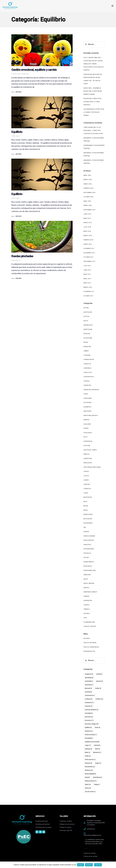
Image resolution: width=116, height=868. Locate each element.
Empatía (86, 420)
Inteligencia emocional (67, 824)
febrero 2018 (88, 240)
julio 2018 (87, 227)
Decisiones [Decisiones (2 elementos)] (89, 717)
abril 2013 (87, 279)
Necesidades (88, 523)
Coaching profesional (42, 824)
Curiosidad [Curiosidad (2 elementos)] (89, 713)
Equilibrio (87, 424)
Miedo (86, 510)
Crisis (86, 394)
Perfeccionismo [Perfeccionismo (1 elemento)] (90, 760)
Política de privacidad (91, 856)
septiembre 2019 (89, 210)
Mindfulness (88, 514)
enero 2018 (88, 244)
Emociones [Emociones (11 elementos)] (89, 720)
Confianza (87, 368)
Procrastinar (89, 549)
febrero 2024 (88, 188)
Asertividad (88, 329)
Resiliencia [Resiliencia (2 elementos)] (89, 770)
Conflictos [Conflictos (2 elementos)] (99, 699)
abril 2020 (87, 201)
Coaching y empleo (66, 821)
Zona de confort (90, 626)
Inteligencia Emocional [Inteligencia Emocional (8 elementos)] (92, 742)
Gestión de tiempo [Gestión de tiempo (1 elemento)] (91, 735)
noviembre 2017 (89, 253)
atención (87, 334)
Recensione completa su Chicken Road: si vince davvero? (93, 102)
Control (87, 381)
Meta (85, 502)
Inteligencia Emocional (92, 467)
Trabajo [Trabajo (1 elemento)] (97, 784)
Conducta (87, 364)
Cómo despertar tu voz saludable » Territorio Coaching (92, 130)
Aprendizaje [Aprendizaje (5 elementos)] (89, 678)
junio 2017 (87, 270)
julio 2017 (87, 266)
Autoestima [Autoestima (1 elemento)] (89, 685)
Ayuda (86, 342)
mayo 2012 (87, 283)
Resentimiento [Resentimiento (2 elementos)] (90, 767)
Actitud (86, 316)
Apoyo (86, 321)
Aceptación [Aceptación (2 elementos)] (89, 674)
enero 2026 (88, 184)
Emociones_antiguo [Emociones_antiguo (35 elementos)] (92, 724)
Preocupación (89, 540)
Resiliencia (88, 566)
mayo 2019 (87, 218)
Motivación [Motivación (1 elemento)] (97, 752)
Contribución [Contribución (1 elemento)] (89, 703)
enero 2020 (88, 205)
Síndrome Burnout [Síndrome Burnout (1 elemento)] (91, 781)
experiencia (88, 441)
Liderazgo (87, 489)
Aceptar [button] (81, 865)
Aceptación (88, 312)
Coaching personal (42, 821)
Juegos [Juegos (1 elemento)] (88, 745)
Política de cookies (90, 853)
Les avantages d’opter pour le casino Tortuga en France (94, 112)
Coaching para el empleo (44, 827)
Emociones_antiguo (91, 415)
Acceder (87, 638)
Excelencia (88, 433)
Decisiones (87, 403)
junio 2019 (87, 214)
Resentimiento (89, 562)
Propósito (87, 553)
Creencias (87, 385)
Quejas (86, 557)
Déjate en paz (98, 134)
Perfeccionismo (89, 536)
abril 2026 (87, 175)
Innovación (88, 463)
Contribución (89, 377)
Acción (86, 308)
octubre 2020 (88, 197)
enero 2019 (88, 223)
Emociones (87, 411)
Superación (88, 601)
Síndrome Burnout (90, 592)
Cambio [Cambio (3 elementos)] (98, 688)
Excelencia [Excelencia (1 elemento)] (89, 731)
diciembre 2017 (89, 248)
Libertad (87, 484)
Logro (86, 493)
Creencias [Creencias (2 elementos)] (89, 706)
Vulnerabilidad (89, 622)
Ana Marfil (87, 138)
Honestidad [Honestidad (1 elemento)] (89, 738)
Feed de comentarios (91, 647)
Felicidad (87, 446)
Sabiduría (87, 575)
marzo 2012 (88, 287)
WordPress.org (89, 651)
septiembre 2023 (89, 193)
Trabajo (87, 609)
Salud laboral (89, 583)
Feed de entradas (90, 643)
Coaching (87, 355)
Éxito (86, 437)
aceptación (25, 74)
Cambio (86, 351)
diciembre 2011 (89, 292)
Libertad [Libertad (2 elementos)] (97, 745)
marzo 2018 (88, 236)
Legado (86, 480)
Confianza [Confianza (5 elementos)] (89, 699)
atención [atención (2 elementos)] (99, 681)
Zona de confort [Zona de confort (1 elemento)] (90, 792)
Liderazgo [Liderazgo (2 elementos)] (88, 749)
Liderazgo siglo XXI (66, 830)
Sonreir (86, 596)
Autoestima (88, 338)
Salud (86, 579)
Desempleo (87, 407)
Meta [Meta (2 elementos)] (98, 749)
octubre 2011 (88, 296)
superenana (88, 145)
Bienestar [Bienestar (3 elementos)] (88, 688)
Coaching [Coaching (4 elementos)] (88, 692)
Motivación (88, 519)
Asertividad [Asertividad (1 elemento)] (89, 681)
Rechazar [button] (89, 865)
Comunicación (89, 359)
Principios (87, 545)
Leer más (98, 865)
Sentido (86, 588)
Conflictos (88, 372)
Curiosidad (88, 398)
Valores (87, 613)
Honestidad (88, 459)
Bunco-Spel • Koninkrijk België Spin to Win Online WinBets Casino (93, 91)
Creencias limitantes (91, 390)
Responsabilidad (90, 570)
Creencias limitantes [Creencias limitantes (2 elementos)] (91, 710)
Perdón (86, 532)
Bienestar (87, 347)
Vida (85, 618)
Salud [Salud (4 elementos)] (87, 777)
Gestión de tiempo (90, 450)
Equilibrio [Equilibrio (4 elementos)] (88, 727)
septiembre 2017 (89, 261)
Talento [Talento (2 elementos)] (88, 784)
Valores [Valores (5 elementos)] (88, 788)
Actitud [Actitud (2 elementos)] (99, 674)
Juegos (86, 471)
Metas (86, 506)
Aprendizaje (88, 325)
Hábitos (86, 454)
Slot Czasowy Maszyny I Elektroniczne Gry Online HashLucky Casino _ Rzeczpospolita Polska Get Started (94, 64)
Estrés (86, 428)
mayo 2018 (87, 231)
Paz (85, 527)
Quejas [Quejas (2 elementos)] (98, 763)
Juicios (86, 476)
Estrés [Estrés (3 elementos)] (98, 727)
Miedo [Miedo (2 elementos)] (87, 752)
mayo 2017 (87, 274)
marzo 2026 (88, 180)
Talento (87, 605)
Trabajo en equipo (65, 827)
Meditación (88, 497)
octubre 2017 (88, 257)
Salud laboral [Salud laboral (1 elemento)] (97, 777)
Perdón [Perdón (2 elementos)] (88, 756)
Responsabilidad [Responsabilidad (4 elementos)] (90, 774)
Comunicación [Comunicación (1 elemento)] (90, 695)
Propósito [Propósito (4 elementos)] (88, 763)
